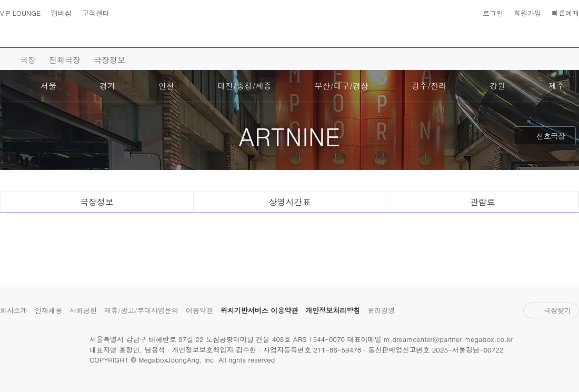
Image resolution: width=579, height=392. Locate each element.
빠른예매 (565, 13)
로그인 (493, 13)
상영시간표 (548, 32)
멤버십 (61, 13)
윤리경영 (381, 310)
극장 (190, 37)
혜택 (492, 37)
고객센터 (96, 13)
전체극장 (65, 60)
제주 (556, 86)
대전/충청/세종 (244, 86)
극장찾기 (551, 310)
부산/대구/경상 (342, 86)
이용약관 (199, 310)
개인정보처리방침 (333, 310)
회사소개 (14, 310)
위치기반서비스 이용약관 (259, 310)
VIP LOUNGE (20, 13)
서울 (48, 86)
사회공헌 (83, 310)
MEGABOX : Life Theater (289, 24)
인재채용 (48, 310)
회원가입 (527, 13)
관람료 (483, 202)
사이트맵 (9, 32)
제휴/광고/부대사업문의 (141, 310)
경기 (107, 86)
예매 (143, 37)
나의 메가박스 (570, 32)
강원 (497, 86)
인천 (166, 86)
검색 (31, 32)
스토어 (441, 37)
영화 (95, 37)
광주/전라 (429, 86)
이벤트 (385, 37)
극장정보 (109, 60)
